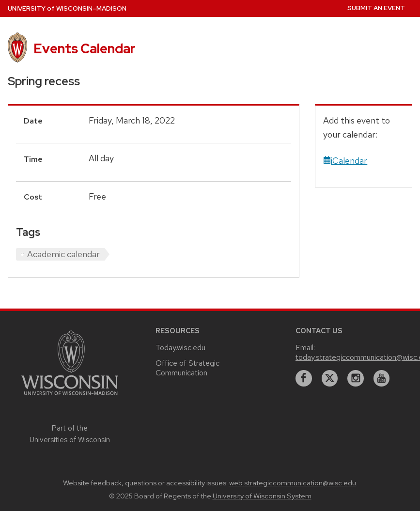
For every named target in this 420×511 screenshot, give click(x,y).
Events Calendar (85, 48)
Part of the (70, 434)
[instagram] (356, 378)
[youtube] (382, 378)
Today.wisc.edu (180, 348)
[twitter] (330, 378)
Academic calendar (63, 254)
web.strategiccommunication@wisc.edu (293, 483)
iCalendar (345, 161)
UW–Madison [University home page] (67, 8)
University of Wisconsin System (262, 496)
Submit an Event (376, 8)
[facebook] (304, 378)
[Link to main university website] (70, 396)
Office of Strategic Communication (187, 368)
